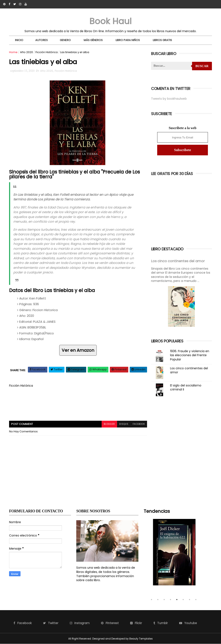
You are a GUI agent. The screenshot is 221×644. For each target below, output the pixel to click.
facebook (139, 424)
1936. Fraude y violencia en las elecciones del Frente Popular (190, 355)
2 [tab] (158, 600)
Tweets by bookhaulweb (169, 99)
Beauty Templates (141, 639)
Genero (65, 40)
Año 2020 (27, 52)
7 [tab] (190, 600)
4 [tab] (171, 600)
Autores (42, 40)
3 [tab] (164, 600)
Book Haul (110, 21)
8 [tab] (196, 600)
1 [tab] (151, 600)
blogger (109, 424)
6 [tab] (183, 600)
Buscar (202, 66)
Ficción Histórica (47, 52)
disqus (124, 424)
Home (13, 52)
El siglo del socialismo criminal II (186, 388)
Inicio (19, 40)
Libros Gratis (162, 40)
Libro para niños (128, 40)
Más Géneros (93, 40)
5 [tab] (177, 600)
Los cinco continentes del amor (178, 261)
